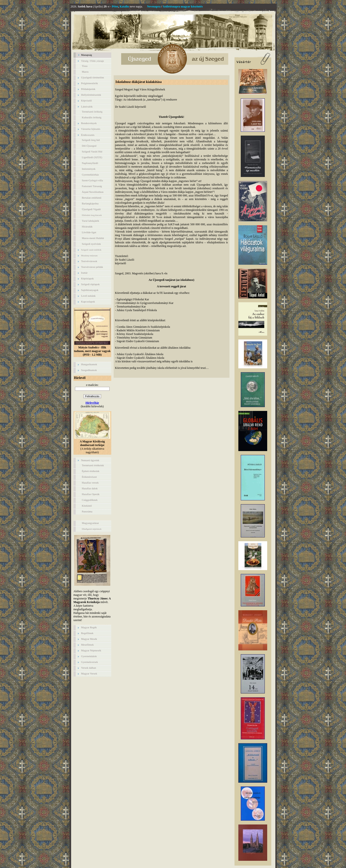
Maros (85, 72)
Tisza (85, 66)
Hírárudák (87, 226)
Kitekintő (87, 506)
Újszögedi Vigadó (91, 209)
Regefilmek (87, 633)
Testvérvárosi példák (92, 267)
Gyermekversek (90, 662)
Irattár (84, 273)
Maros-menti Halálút (93, 238)
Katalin (124, 6)
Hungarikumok (89, 364)
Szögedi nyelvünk (91, 244)
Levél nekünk (88, 296)
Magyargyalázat (90, 523)
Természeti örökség (92, 112)
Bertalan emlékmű (92, 198)
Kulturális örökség (92, 117)
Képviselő (87, 101)
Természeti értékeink (93, 465)
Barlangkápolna (90, 203)
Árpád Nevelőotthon (93, 192)
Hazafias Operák (91, 494)
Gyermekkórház (90, 175)
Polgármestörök (90, 83)
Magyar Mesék (89, 639)
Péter (115, 6)
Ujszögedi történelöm (93, 77)
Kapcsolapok (88, 302)
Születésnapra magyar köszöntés (183, 6)
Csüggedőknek (90, 500)
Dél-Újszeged (89, 146)
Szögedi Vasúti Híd (92, 151)
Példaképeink (88, 89)
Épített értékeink (91, 471)
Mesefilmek (88, 645)
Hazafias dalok (90, 488)
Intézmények (89, 169)
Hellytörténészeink (91, 95)
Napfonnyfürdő (90, 163)
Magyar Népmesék (91, 650)
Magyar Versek (89, 673)
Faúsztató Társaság (92, 186)
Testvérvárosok (89, 261)
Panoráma (87, 511)
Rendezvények (89, 123)
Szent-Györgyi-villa (93, 180)
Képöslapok (88, 278)
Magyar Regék (89, 627)
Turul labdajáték (91, 221)
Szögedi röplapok (90, 284)
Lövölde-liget (89, 232)
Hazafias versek (90, 483)
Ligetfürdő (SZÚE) (92, 157)
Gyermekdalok (89, 656)
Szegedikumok (89, 370)
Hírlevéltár (92, 403)
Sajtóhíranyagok (90, 290)
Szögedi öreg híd (91, 140)
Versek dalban (89, 668)
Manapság (87, 55)
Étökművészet (89, 477)
